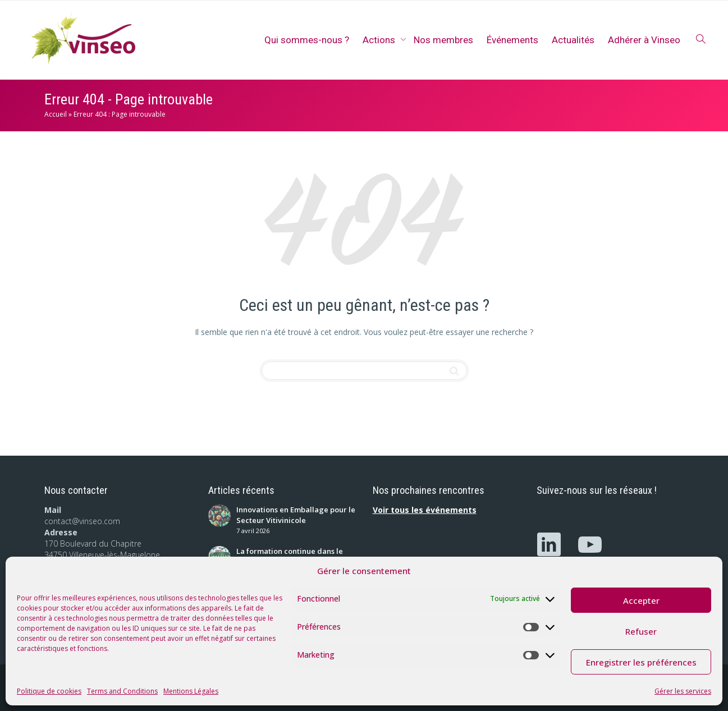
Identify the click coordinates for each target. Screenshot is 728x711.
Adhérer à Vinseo (644, 40)
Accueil (56, 114)
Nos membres (443, 40)
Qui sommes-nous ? (307, 40)
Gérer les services (683, 691)
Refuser (641, 631)
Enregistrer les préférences (641, 662)
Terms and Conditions (122, 691)
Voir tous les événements (425, 510)
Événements (512, 40)
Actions (380, 40)
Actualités (573, 40)
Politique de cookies (49, 691)
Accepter (641, 600)
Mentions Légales (191, 691)
